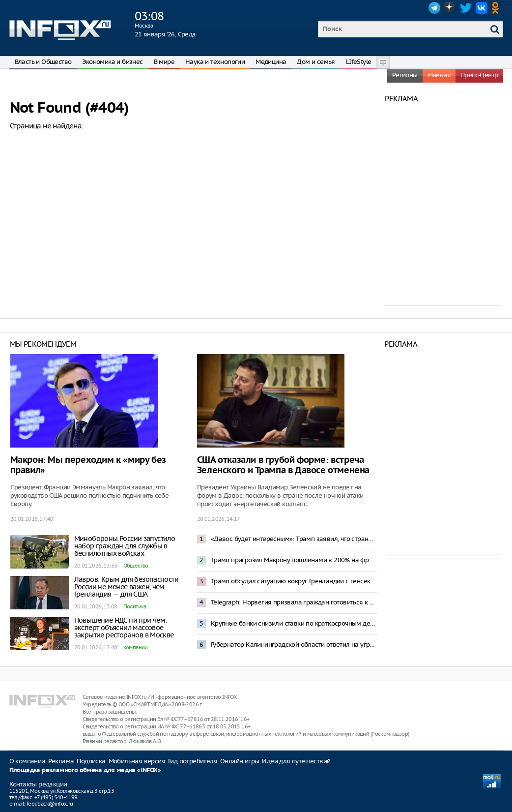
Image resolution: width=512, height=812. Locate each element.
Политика (135, 606)
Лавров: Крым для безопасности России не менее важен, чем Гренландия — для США (127, 587)
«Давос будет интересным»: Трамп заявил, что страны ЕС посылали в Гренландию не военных (294, 539)
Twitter (466, 8)
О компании (27, 761)
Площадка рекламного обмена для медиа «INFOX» (85, 770)
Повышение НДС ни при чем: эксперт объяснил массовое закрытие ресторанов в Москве (124, 628)
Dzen (450, 8)
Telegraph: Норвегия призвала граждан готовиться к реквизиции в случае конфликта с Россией (294, 602)
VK (482, 8)
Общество (136, 566)
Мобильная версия (137, 761)
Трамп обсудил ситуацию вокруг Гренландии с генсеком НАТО (294, 581)
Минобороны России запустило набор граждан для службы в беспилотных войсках (125, 546)
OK (497, 8)
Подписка (91, 761)
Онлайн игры (240, 761)
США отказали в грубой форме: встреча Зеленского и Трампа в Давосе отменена (283, 465)
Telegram (434, 8)
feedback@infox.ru (50, 804)
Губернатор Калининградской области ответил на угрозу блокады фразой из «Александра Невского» (294, 645)
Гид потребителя (193, 761)
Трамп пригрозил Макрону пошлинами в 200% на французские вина (294, 560)
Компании (136, 647)
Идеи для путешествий (296, 761)
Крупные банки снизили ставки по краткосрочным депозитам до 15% (294, 623)
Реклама (61, 761)
